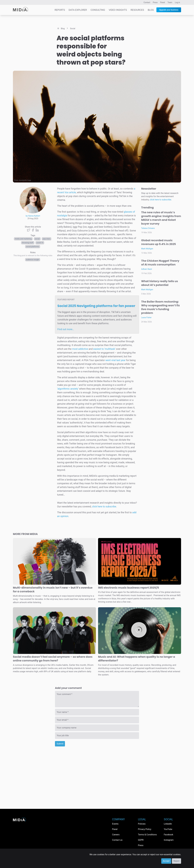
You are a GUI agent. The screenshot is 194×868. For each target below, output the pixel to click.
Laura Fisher (146, 317)
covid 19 (40, 243)
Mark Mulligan (147, 249)
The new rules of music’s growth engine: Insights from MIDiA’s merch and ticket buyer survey (161, 218)
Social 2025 (96, 306)
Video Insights (118, 10)
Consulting (98, 10)
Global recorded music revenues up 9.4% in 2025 (159, 242)
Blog (151, 10)
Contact (147, 2)
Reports (60, 10)
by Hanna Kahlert (33, 216)
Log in (177, 2)
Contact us (117, 840)
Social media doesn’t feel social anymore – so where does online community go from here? (53, 659)
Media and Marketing (23, 239)
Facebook (168, 835)
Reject (176, 861)
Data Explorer (78, 10)
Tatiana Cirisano (148, 228)
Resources (137, 10)
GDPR (141, 840)
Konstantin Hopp (25, 180)
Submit (60, 744)
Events (115, 824)
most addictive (80, 349)
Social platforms (33, 247)
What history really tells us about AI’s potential (160, 283)
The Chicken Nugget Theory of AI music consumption (160, 263)
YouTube (168, 829)
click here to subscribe (104, 506)
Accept (166, 861)
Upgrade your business (169, 10)
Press (155, 2)
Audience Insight (33, 260)
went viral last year (116, 360)
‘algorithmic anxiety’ (68, 389)
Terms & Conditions (147, 835)
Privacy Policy (145, 829)
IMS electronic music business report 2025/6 (129, 588)
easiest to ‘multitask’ (104, 349)
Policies (142, 824)
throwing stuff (28, 243)
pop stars (47, 239)
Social (37, 239)
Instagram (169, 840)
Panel (163, 2)
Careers (116, 835)
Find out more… (66, 329)
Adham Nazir (147, 269)
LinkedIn (168, 824)
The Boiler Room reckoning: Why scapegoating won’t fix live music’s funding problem (160, 307)
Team (170, 2)
